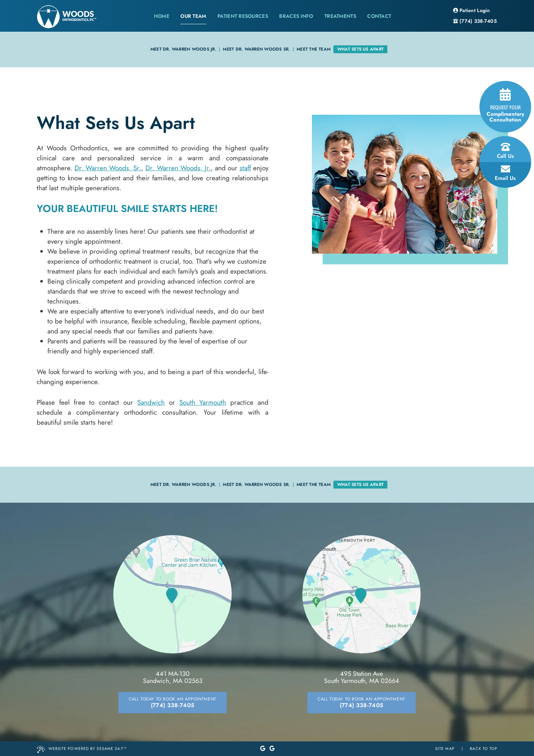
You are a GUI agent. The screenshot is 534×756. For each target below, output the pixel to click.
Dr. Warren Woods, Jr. (178, 168)
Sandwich (151, 402)
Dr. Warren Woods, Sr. (108, 168)
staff (245, 168)
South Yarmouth (203, 402)
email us (505, 173)
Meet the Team (314, 49)
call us (505, 151)
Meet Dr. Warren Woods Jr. (183, 49)
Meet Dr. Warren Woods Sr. (256, 49)
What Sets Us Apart (360, 49)
